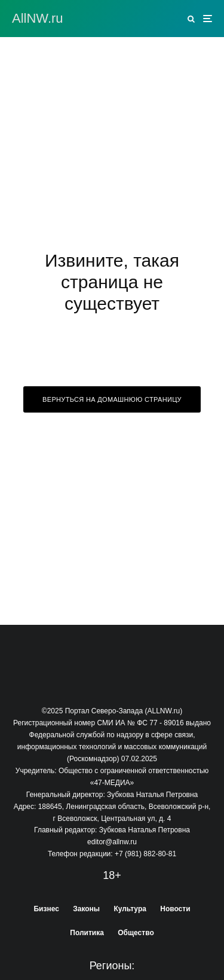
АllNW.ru (38, 19)
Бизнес (46, 909)
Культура (130, 909)
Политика (87, 933)
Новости (175, 909)
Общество (136, 933)
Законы (86, 909)
